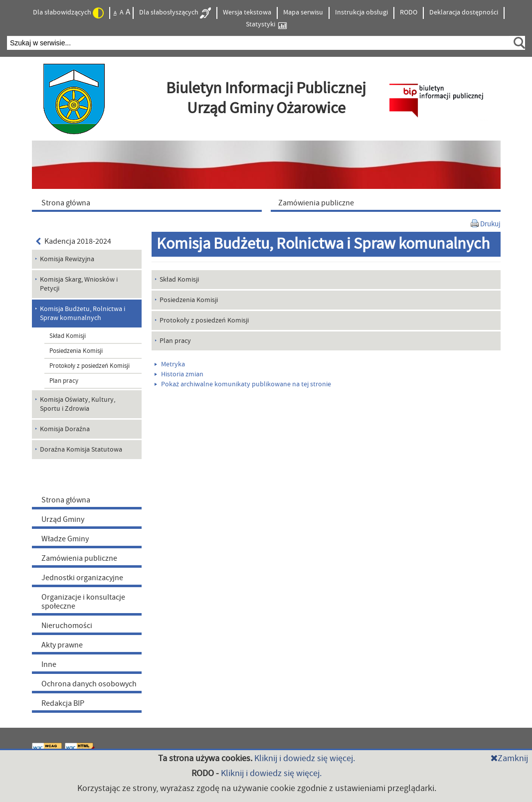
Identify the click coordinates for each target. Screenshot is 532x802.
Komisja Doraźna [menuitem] (65, 429)
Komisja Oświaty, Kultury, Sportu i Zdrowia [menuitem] (78, 404)
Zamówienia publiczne (79, 558)
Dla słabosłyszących (175, 13)
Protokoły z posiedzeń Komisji (89, 366)
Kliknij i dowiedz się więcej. (305, 758)
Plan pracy (64, 381)
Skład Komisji (68, 336)
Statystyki (266, 25)
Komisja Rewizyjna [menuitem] (67, 259)
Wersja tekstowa (247, 12)
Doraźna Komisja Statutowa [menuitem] (81, 450)
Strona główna (66, 500)
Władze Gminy (65, 539)
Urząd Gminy (63, 519)
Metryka (170, 364)
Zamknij (509, 758)
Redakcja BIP (63, 703)
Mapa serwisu (303, 12)
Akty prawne (62, 645)
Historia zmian (179, 374)
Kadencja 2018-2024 (74, 241)
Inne (49, 664)
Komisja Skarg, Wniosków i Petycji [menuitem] (79, 284)
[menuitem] (149, 202)
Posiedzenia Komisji (76, 351)
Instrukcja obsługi (361, 12)
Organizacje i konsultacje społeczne (83, 602)
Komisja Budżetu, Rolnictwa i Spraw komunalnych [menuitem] (83, 314)
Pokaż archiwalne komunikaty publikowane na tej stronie (243, 384)
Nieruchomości (67, 626)
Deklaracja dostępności (464, 12)
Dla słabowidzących (68, 13)
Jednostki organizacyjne (82, 578)
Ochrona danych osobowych (89, 684)
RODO (409, 12)
